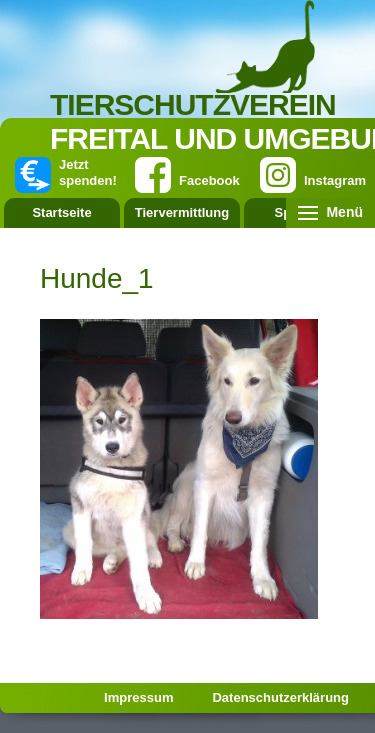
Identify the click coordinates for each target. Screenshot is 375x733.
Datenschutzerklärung (280, 697)
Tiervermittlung (182, 212)
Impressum (138, 697)
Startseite (61, 212)
